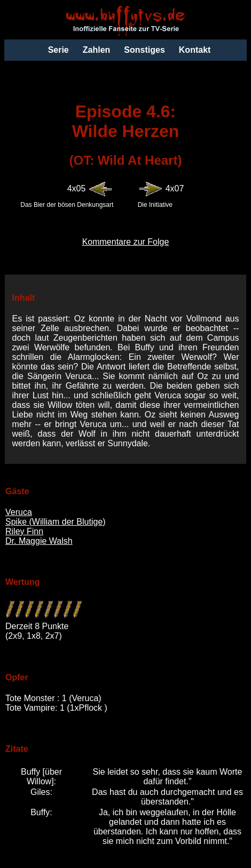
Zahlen (97, 50)
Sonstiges (144, 50)
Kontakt (195, 50)
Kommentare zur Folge (126, 242)
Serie (58, 50)
